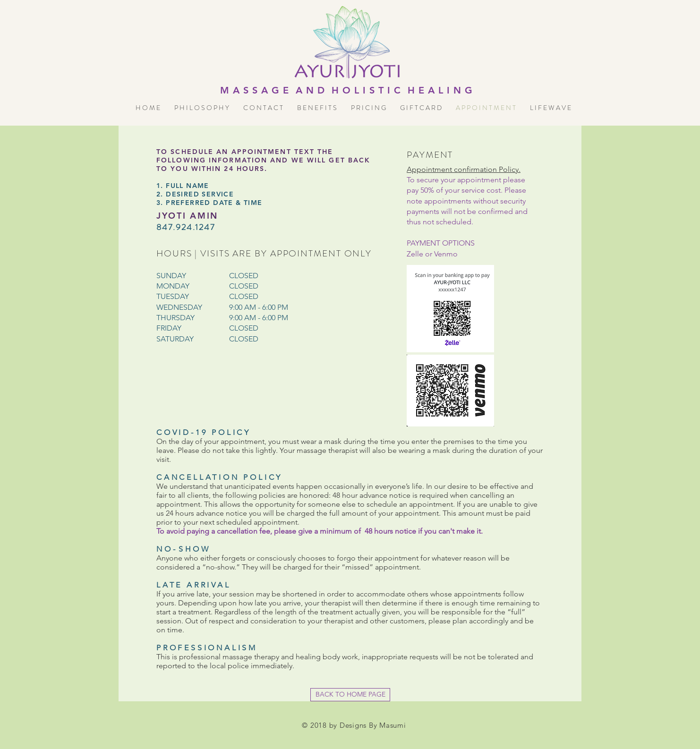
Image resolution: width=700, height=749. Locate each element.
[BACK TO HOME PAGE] (350, 695)
